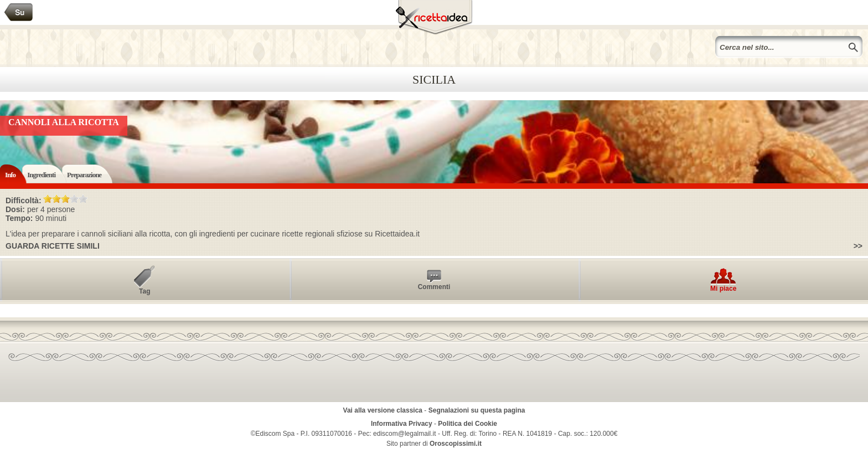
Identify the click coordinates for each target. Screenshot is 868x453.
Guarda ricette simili (53, 246)
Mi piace (723, 289)
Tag (144, 291)
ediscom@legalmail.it (405, 434)
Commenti (434, 287)
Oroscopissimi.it (456, 444)
